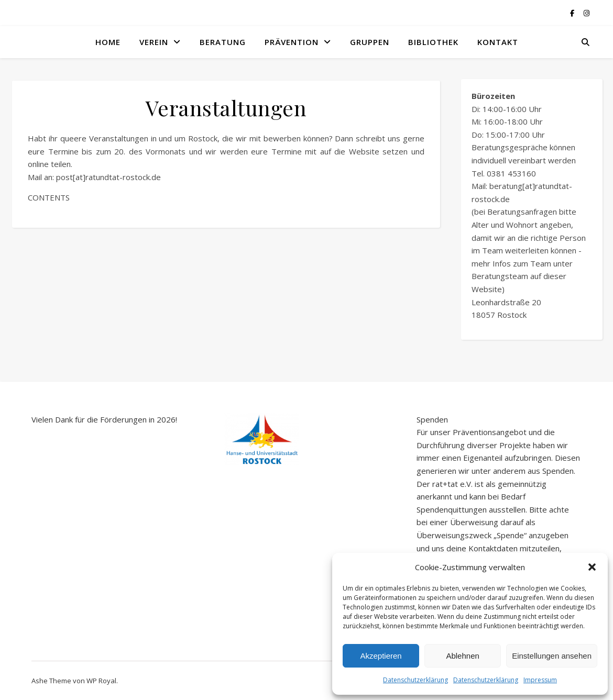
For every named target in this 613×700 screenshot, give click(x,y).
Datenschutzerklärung (415, 680)
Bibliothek (433, 42)
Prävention (292, 42)
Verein (154, 42)
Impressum (540, 680)
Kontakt (498, 42)
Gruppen (370, 42)
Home (108, 42)
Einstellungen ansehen (552, 656)
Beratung (223, 42)
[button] (592, 567)
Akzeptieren (381, 656)
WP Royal (101, 681)
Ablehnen (462, 656)
